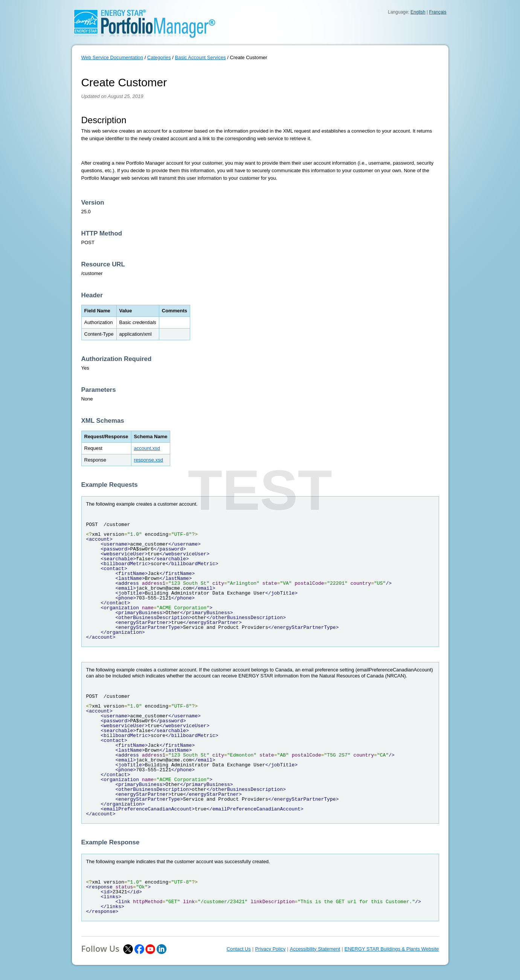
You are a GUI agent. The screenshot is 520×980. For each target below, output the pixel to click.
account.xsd (147, 448)
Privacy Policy (270, 949)
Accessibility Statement (315, 949)
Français (438, 12)
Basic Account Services (201, 57)
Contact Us (239, 949)
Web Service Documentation (112, 57)
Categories (159, 57)
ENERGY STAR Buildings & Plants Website (392, 949)
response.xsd (149, 460)
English (418, 12)
